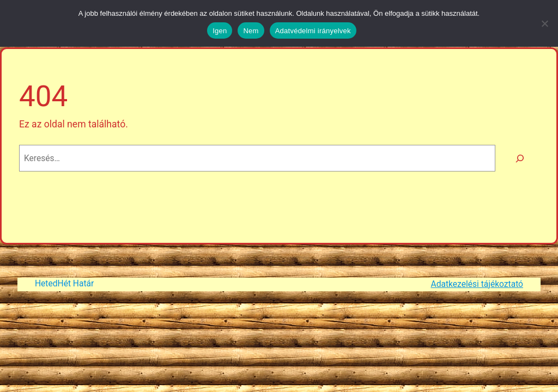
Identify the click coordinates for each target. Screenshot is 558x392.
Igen (220, 31)
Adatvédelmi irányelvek (313, 31)
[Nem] (544, 23)
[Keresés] (520, 158)
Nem (251, 31)
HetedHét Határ (64, 284)
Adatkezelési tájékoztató (477, 284)
